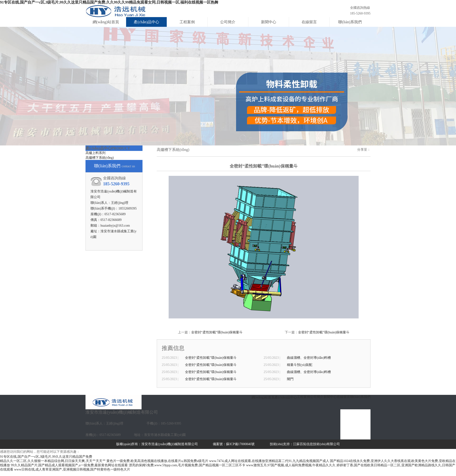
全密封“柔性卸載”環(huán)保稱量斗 (217, 332)
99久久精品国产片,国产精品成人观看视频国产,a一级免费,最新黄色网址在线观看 (69, 465)
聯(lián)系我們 (350, 22)
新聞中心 (269, 22)
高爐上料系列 (95, 153)
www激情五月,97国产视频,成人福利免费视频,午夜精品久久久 (291, 465)
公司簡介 (228, 22)
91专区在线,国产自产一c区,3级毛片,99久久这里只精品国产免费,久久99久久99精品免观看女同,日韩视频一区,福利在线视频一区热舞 (109, 2)
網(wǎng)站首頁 (106, 22)
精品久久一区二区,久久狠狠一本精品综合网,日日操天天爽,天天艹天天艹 (53, 461)
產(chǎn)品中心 (146, 22)
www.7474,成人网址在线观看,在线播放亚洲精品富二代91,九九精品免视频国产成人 (269, 461)
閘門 (290, 379)
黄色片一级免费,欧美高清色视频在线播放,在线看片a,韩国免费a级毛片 (157, 461)
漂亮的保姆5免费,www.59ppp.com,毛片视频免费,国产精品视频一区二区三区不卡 (187, 465)
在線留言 (309, 22)
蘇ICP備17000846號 (240, 444)
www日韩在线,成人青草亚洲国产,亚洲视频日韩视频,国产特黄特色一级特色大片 (72, 469)
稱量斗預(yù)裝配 (300, 365)
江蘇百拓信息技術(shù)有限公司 (316, 444)
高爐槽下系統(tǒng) (100, 158)
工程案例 (187, 22)
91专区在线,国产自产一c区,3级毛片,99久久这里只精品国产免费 (46, 457)
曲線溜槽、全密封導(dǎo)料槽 (309, 358)
